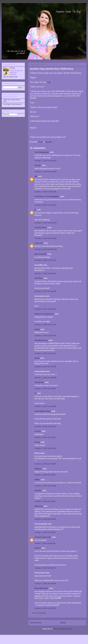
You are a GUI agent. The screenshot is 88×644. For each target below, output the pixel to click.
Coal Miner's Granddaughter (47, 196)
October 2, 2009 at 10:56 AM (46, 249)
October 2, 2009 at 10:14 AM (45, 161)
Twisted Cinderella (43, 537)
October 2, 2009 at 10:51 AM (45, 238)
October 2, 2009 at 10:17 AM (45, 192)
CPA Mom (39, 278)
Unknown (39, 243)
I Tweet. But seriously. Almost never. (12, 101)
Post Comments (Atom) (63, 629)
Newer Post (36, 623)
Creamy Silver (41, 227)
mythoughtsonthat (43, 411)
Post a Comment (39, 613)
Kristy (37, 329)
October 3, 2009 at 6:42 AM (45, 519)
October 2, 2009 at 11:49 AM (45, 353)
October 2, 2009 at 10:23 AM (46, 223)
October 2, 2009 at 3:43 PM (45, 437)
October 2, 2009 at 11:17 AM (45, 260)
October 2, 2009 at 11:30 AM (45, 325)
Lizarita (38, 165)
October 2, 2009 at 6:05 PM (45, 448)
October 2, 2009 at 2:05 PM (45, 426)
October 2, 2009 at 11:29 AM (45, 309)
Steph (13, 68)
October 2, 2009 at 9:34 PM (45, 486)
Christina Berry (41, 340)
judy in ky (39, 506)
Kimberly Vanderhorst (44, 314)
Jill (36, 176)
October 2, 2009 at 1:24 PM (45, 389)
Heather (38, 491)
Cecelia (38, 431)
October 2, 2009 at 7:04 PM (45, 464)
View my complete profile (10, 77)
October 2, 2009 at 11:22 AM (45, 291)
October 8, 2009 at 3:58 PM (45, 608)
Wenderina (39, 382)
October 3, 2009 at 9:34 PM (45, 568)
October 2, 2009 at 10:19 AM (45, 205)
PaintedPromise (41, 588)
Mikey (37, 480)
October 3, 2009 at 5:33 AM (45, 501)
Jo (35, 210)
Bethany (38, 469)
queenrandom (41, 254)
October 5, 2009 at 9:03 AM (45, 584)
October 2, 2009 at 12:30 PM (45, 378)
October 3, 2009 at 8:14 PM (45, 543)
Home (63, 623)
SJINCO (38, 548)
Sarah (37, 358)
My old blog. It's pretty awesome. (12, 104)
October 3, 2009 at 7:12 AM (45, 532)
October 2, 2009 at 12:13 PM (45, 367)
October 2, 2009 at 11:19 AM (45, 273)
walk (49, 82)
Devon (37, 442)
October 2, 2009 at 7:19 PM (45, 475)
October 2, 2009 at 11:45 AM (45, 336)
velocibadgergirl (42, 152)
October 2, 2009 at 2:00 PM (45, 406)
